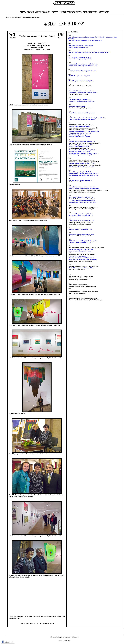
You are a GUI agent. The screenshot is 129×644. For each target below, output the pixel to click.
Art (7, 17)
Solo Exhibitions (14, 17)
